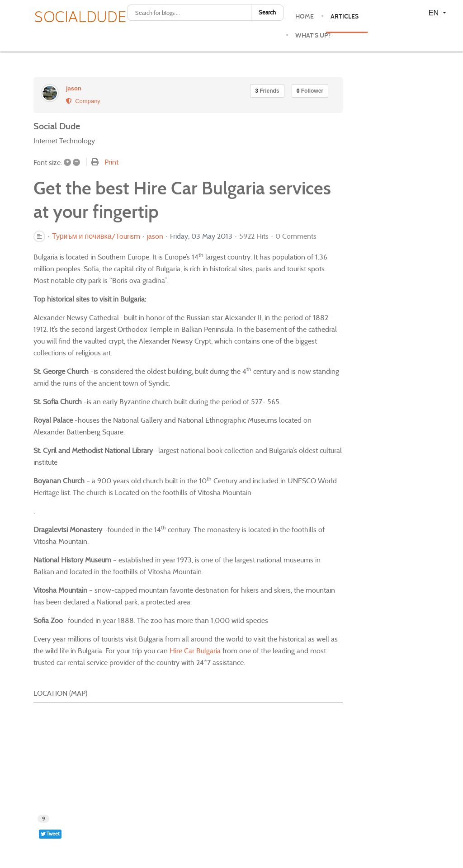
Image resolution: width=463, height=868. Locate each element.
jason (74, 88)
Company (83, 101)
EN (435, 13)
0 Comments (296, 236)
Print (111, 162)
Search (267, 12)
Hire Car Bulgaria (195, 651)
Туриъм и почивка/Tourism (96, 236)
